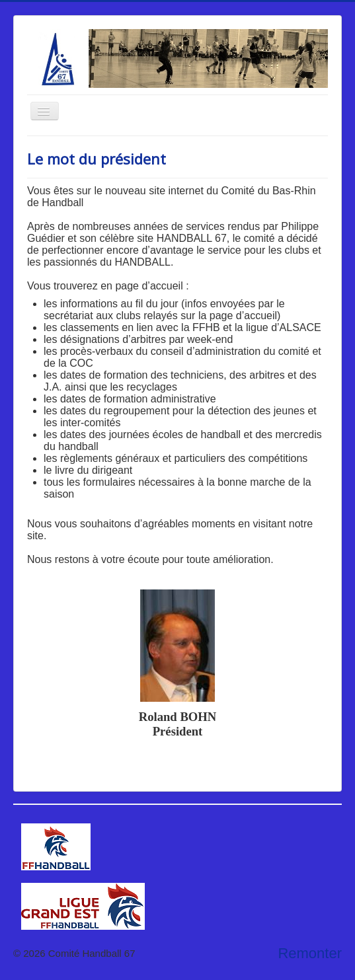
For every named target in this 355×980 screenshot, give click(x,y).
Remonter (310, 953)
